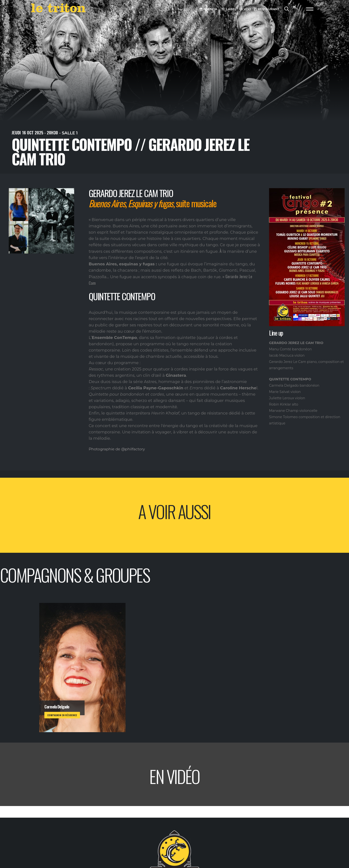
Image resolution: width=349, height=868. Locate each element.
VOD (245, 9)
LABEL (229, 9)
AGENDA (209, 9)
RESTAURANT (267, 9)
